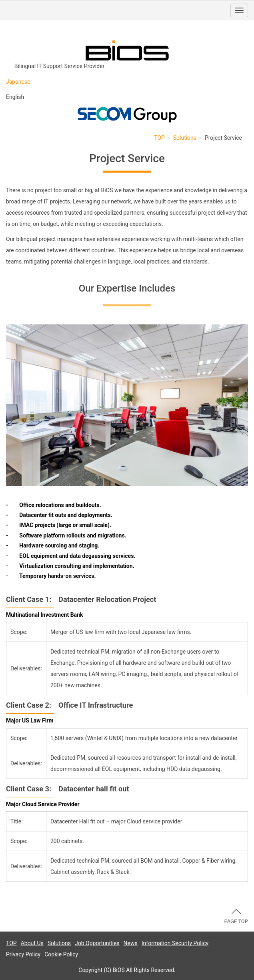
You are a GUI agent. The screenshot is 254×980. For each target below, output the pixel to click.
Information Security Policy (175, 943)
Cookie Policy (61, 954)
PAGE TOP (236, 917)
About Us (32, 943)
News (131, 943)
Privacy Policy (23, 954)
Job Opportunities (97, 943)
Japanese (18, 82)
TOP (159, 138)
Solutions (185, 138)
